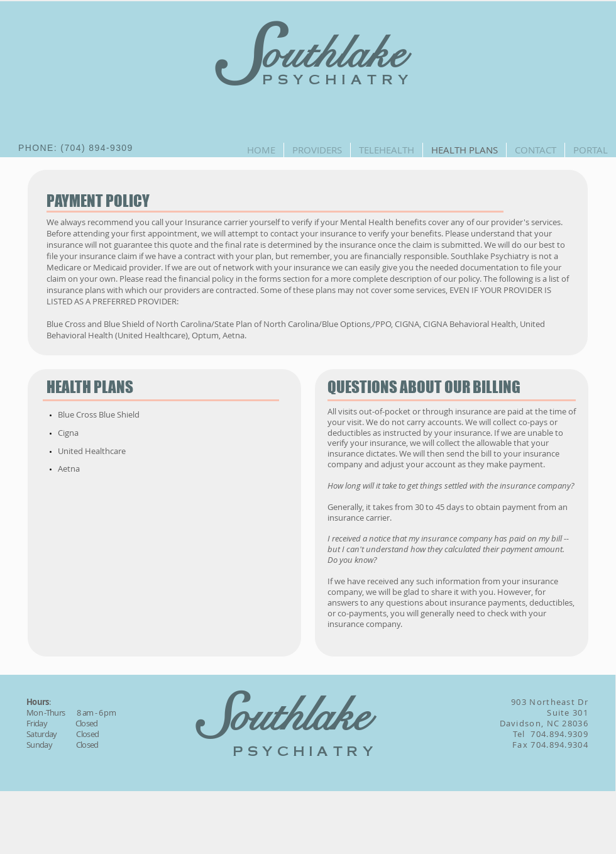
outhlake (334, 54)
